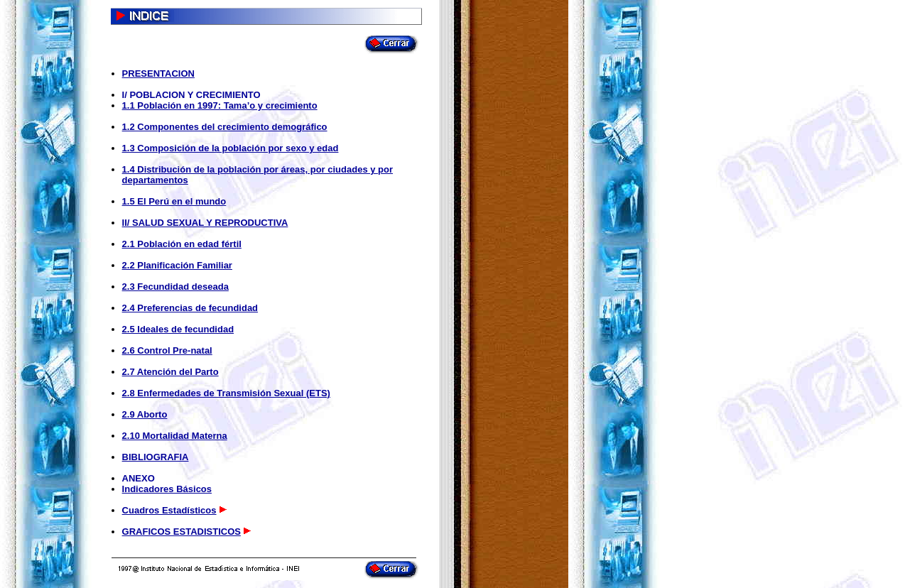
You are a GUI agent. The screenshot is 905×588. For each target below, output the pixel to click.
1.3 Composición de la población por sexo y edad (231, 148)
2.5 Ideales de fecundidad (178, 329)
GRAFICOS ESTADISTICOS (181, 532)
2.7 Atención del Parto (170, 372)
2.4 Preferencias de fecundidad (190, 308)
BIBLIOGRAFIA (156, 457)
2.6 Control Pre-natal (167, 350)
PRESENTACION (158, 73)
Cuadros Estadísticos (169, 510)
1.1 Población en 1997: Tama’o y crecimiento (220, 105)
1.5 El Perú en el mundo (174, 201)
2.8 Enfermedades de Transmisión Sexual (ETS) (226, 393)
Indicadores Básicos (167, 489)
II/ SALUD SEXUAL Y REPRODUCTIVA (205, 223)
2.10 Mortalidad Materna (175, 436)
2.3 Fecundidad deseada (175, 287)
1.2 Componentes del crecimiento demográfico (225, 127)
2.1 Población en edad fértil (182, 244)
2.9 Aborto (145, 414)
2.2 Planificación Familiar (177, 265)
